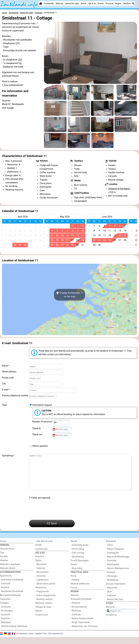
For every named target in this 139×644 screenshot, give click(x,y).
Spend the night (72, 3)
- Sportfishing (77, 564)
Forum (74, 595)
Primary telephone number (15, 396)
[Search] (133, 4)
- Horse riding (77, 556)
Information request (42, 405)
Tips (2, 560)
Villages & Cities (43, 614)
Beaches (40, 564)
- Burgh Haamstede (80, 629)
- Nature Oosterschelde (82, 625)
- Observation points (45, 591)
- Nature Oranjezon (115, 556)
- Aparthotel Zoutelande (12, 587)
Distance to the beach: (119, 189)
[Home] (41, 4)
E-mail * (6, 390)
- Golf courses (78, 560)
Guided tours (42, 622)
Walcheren (111, 548)
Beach (84, 3)
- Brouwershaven (79, 614)
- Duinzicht (5, 622)
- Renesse (75, 610)
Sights (38, 567)
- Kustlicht (5, 625)
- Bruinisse (76, 618)
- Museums (41, 571)
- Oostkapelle (112, 560)
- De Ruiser (5, 614)
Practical (109, 3)
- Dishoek (110, 579)
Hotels (39, 552)
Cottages (4, 610)
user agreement (22, 641)
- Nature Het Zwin (114, 606)
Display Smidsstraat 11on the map (70, 295)
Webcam (59, 3)
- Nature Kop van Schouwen (84, 633)
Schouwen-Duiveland (81, 606)
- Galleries (40, 575)
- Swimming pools (79, 552)
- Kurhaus (5, 594)
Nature (39, 618)
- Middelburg (112, 587)
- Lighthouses (42, 587)
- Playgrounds (42, 598)
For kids (4, 564)
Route (74, 583)
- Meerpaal (5, 629)
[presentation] (53, 517)
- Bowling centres (44, 606)
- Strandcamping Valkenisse (14, 633)
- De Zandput (6, 618)
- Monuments (42, 579)
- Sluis (109, 599)
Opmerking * (8, 456)
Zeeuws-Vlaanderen (116, 591)
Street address (9, 372)
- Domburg (111, 568)
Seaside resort (7, 556)
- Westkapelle (112, 571)
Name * (6, 366)
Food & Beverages (80, 568)
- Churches (41, 583)
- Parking (75, 587)
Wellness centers (44, 610)
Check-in (37, 428)
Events (101, 3)
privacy (31, 641)
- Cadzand (111, 602)
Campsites (5, 606)
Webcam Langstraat (10, 571)
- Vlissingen (112, 583)
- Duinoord (5, 591)
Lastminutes (41, 556)
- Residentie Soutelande (12, 598)
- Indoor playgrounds (45, 602)
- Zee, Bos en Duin (44, 548)
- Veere (109, 552)
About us (110, 614)
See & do (92, 3)
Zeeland (75, 602)
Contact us (111, 622)
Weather (127, 3)
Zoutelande (49, 3)
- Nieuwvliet (112, 595)
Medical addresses (80, 591)
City (4, 384)
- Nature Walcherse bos (117, 575)
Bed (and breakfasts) (10, 602)
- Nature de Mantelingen (118, 564)
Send (52, 530)
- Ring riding (77, 575)
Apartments (6, 583)
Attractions (41, 595)
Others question (40, 446)
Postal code (8, 378)
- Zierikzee (76, 622)
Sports (74, 548)
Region (118, 3)
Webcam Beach (8, 575)
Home (3, 548)
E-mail (11, 108)
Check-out (38, 435)
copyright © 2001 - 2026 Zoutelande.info (49, 641)
